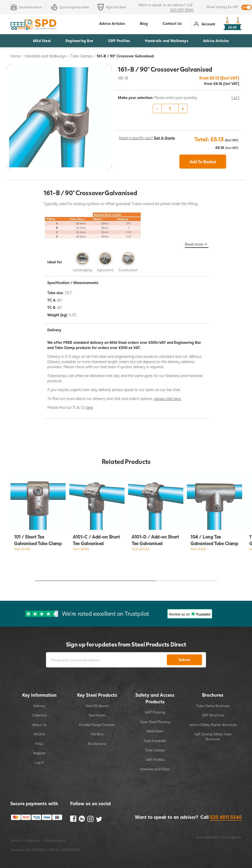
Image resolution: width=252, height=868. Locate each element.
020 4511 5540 (182, 10)
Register (39, 753)
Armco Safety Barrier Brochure (213, 725)
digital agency (231, 837)
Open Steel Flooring (155, 722)
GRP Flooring (155, 712)
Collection (39, 715)
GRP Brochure (213, 715)
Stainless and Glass (155, 769)
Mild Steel (42, 41)
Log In (39, 762)
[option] (179, 109)
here (89, 407)
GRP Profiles (119, 41)
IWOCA (39, 734)
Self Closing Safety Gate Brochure (213, 736)
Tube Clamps (81, 56)
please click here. (168, 398)
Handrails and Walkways (167, 41)
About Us (39, 725)
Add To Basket (203, 162)
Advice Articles (216, 41)
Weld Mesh (155, 731)
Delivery (39, 706)
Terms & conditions (25, 840)
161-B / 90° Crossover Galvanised (125, 56)
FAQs (39, 744)
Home (15, 56)
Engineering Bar (79, 41)
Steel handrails (155, 741)
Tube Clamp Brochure (213, 706)
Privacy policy (55, 840)
